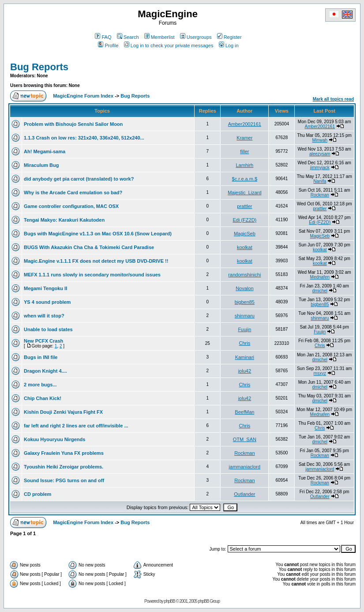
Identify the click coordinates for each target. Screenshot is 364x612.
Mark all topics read (333, 99)
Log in (229, 45)
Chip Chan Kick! (43, 398)
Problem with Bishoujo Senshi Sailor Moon (73, 124)
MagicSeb (245, 234)
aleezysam (320, 154)
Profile (108, 45)
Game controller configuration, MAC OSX (71, 206)
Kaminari (245, 357)
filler (244, 151)
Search (128, 37)
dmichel (320, 291)
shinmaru (245, 316)
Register (229, 37)
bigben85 (245, 302)
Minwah (320, 140)
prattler (244, 206)
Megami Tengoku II (45, 288)
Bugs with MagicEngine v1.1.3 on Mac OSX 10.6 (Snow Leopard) (98, 234)
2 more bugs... (40, 385)
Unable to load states (48, 329)
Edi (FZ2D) (244, 220)
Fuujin (244, 329)
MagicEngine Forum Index (83, 96)
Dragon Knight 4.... (45, 371)
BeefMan (244, 412)
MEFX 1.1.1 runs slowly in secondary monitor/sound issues (92, 275)
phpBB (170, 601)
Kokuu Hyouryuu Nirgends (54, 439)
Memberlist (159, 37)
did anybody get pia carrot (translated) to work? (79, 179)
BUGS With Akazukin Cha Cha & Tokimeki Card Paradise (89, 247)
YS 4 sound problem (47, 302)
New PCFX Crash (43, 341)
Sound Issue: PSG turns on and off (64, 480)
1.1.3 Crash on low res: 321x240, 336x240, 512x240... (84, 138)
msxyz (320, 373)
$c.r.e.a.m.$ (245, 179)
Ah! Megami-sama (45, 151)
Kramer (244, 138)
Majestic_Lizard (244, 193)
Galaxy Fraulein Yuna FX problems (64, 453)
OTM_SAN (245, 439)
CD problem (38, 494)
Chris (245, 343)
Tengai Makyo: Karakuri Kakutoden (64, 220)
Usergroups (196, 37)
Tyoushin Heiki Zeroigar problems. (64, 467)
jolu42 (245, 371)
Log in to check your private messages (169, 45)
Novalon (244, 288)
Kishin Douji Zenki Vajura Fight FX (63, 412)
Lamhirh (244, 165)
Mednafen (320, 277)
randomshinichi (244, 275)
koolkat (245, 247)
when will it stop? (44, 316)
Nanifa (320, 181)
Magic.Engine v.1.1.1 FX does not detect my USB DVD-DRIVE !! (96, 261)
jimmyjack (320, 168)
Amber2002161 (245, 124)
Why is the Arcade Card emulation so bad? (73, 193)
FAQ (103, 37)
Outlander (244, 494)
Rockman (320, 195)
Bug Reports (39, 67)
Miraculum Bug (41, 165)
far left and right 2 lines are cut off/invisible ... (76, 426)
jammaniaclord (245, 467)
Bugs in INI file (41, 357)
